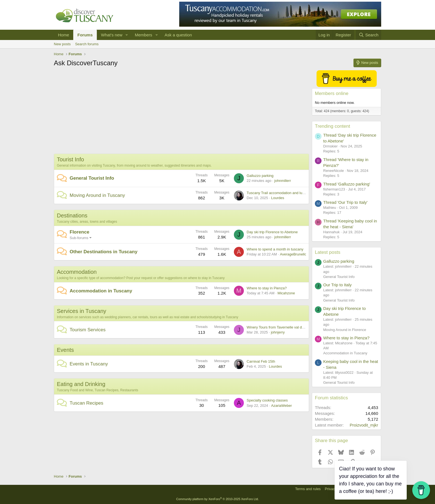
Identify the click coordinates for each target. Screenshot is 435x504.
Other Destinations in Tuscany (103, 252)
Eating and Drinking (81, 384)
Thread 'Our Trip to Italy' (345, 202)
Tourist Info (70, 159)
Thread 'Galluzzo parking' (347, 184)
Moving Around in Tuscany (97, 195)
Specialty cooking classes (267, 400)
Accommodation (77, 272)
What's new (112, 35)
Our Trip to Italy (337, 285)
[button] (127, 35)
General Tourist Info (92, 178)
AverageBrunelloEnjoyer (299, 254)
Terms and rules (308, 489)
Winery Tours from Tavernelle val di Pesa (279, 327)
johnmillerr (283, 181)
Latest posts (328, 252)
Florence (79, 232)
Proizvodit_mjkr (364, 425)
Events (65, 350)
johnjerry (278, 332)
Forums (85, 35)
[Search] (369, 35)
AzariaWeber (281, 406)
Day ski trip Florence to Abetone (272, 232)
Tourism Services (88, 330)
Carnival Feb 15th (261, 361)
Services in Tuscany (82, 311)
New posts (62, 44)
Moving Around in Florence (345, 330)
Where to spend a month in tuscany (275, 249)
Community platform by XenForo (217, 499)
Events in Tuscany (89, 364)
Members (144, 35)
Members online (332, 93)
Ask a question (178, 35)
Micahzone (286, 293)
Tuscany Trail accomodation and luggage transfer (286, 193)
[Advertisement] (181, 112)
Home (64, 35)
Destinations (72, 215)
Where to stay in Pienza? (267, 288)
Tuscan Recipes (86, 403)
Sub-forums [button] (79, 238)
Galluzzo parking (260, 176)
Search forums (87, 44)
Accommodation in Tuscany (101, 291)
